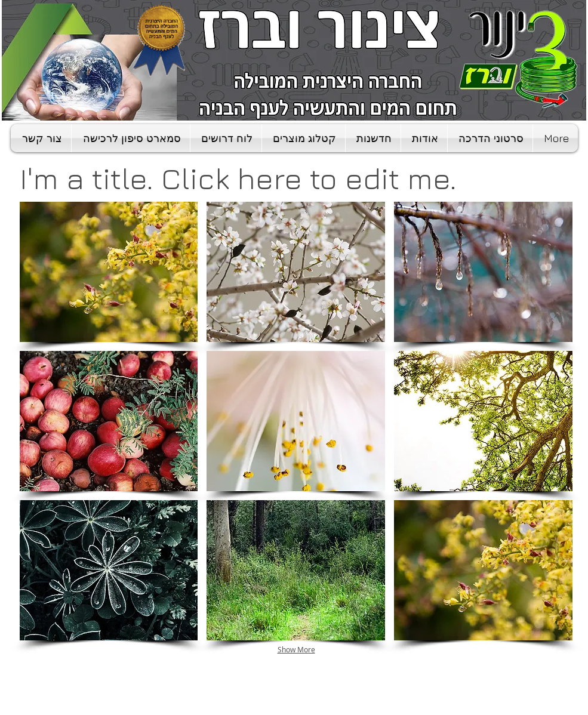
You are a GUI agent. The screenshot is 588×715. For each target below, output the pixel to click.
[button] (109, 272)
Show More (296, 649)
